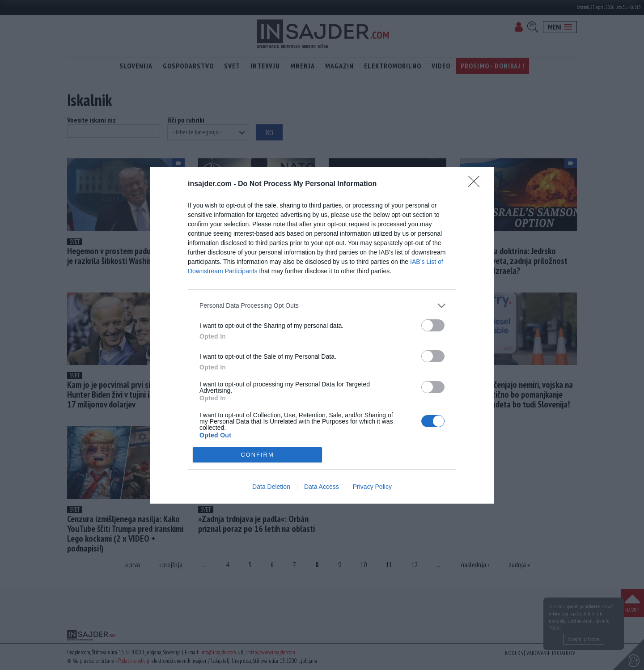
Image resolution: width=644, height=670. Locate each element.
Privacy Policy (372, 487)
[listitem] (322, 306)
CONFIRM (257, 455)
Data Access (322, 487)
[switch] (433, 325)
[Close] (477, 184)
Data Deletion (271, 487)
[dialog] (322, 335)
